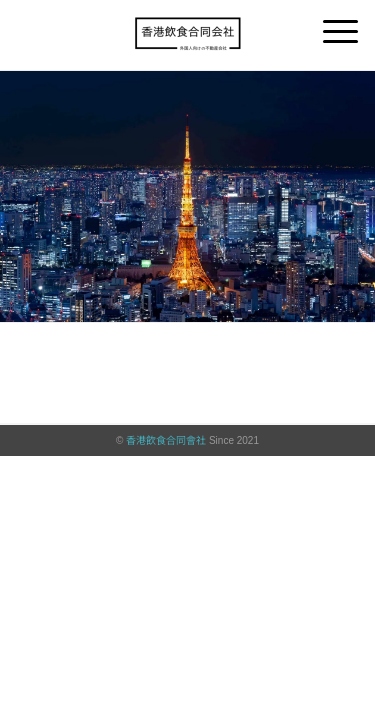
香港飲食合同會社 (166, 440)
